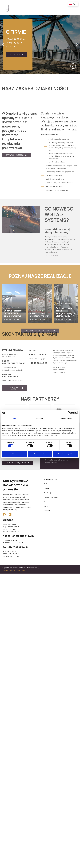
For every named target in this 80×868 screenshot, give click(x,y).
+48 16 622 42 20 (38, 396)
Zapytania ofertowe (51, 502)
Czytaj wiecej (17, 54)
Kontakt (47, 511)
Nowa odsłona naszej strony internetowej (57, 277)
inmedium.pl (7, 570)
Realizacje (48, 493)
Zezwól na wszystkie (65, 454)
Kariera (47, 506)
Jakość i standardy (51, 497)
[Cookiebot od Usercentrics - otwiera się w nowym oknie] (69, 413)
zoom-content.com (18, 570)
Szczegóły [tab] (40, 418)
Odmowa (15, 454)
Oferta (46, 488)
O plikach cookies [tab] (66, 418)
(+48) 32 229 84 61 (13, 532)
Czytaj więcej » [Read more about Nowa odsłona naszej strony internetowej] (51, 301)
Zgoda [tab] (14, 418)
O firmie (47, 484)
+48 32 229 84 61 (38, 388)
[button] (76, 9)
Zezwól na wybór (40, 454)
